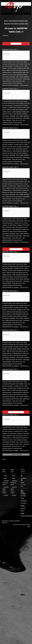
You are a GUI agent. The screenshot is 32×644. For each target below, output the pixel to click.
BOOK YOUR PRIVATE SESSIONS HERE (16, 21)
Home (5, 476)
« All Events (5, 35)
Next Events (26, 455)
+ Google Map (6, 58)
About (5, 478)
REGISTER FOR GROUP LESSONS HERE (16, 24)
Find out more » (24, 85)
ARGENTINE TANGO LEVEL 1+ (10, 50)
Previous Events (7, 455)
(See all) (12, 54)
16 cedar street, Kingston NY (9, 56)
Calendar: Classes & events (6, 483)
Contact (6, 495)
